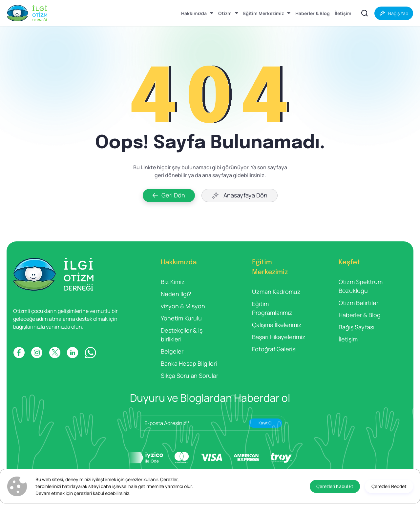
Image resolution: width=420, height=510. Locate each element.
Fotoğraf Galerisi (274, 349)
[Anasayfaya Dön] (240, 195)
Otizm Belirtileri (359, 303)
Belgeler (172, 351)
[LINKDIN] (73, 353)
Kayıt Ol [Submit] (265, 423)
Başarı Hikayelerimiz (279, 337)
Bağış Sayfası (357, 327)
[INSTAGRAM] (37, 353)
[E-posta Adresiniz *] (210, 423)
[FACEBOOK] (19, 353)
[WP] (90, 353)
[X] (55, 353)
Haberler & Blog (360, 315)
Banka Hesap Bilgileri (189, 363)
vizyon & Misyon (183, 306)
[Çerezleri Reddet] (389, 486)
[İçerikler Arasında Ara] (365, 13)
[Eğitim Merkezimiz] (267, 13)
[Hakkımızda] (197, 13)
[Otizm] (228, 13)
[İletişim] (343, 13)
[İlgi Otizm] (27, 13)
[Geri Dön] (169, 195)
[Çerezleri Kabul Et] (335, 486)
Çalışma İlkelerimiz (277, 325)
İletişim (348, 339)
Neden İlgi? (176, 294)
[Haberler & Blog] (313, 13)
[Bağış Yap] (394, 13)
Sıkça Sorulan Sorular (189, 376)
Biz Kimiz (173, 282)
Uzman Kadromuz (276, 292)
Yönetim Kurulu (181, 318)
